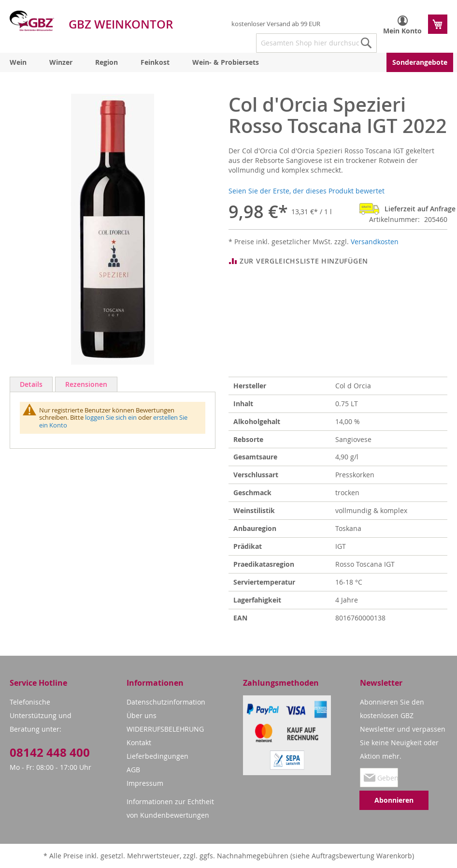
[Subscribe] (394, 800)
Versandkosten (375, 242)
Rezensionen (86, 384)
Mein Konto (402, 31)
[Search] (366, 43)
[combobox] (316, 43)
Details (31, 384)
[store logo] (32, 21)
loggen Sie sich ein (111, 417)
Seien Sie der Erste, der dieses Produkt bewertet (307, 191)
